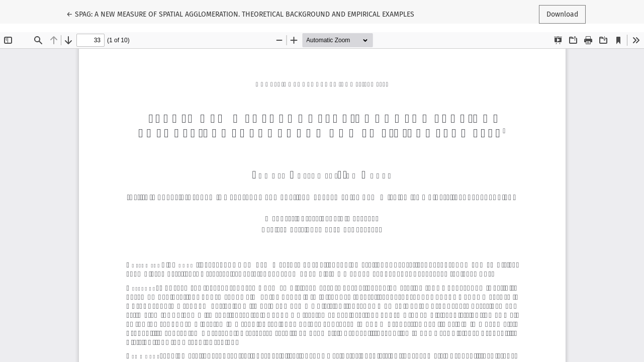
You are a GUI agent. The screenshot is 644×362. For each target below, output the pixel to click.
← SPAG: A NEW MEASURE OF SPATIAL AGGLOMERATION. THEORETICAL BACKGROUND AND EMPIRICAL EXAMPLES (240, 14)
